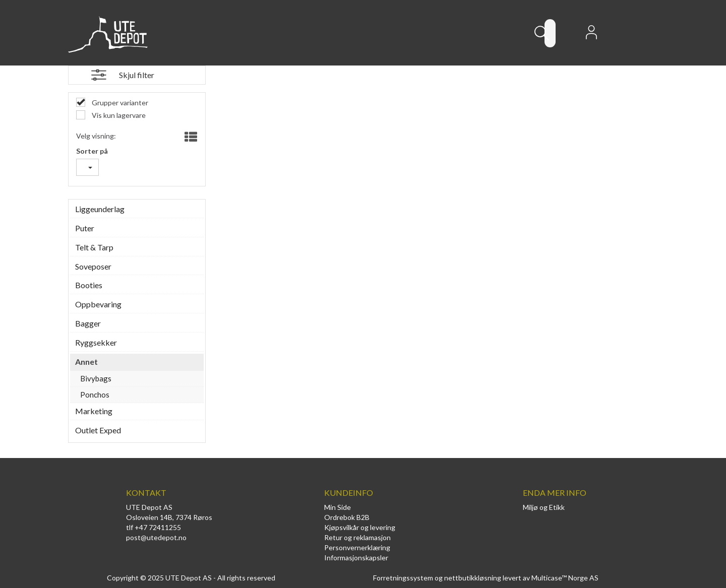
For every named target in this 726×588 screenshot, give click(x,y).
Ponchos (95, 395)
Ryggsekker (96, 342)
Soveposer (93, 266)
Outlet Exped (98, 430)
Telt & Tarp (94, 247)
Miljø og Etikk (544, 507)
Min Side (338, 507)
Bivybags (96, 378)
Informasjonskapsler (356, 558)
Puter (85, 228)
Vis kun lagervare (118, 115)
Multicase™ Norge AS (565, 578)
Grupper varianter (119, 103)
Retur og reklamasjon (357, 537)
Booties (89, 285)
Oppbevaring (98, 304)
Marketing (94, 411)
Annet (86, 362)
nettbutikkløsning (473, 578)
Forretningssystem (403, 578)
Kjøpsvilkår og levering (360, 527)
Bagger (88, 323)
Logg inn (591, 35)
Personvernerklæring (357, 547)
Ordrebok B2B (347, 517)
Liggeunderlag (100, 209)
